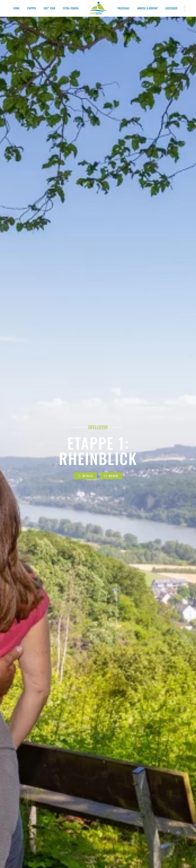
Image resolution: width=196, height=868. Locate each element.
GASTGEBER (171, 8)
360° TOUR (49, 8)
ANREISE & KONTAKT (147, 8)
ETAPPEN (31, 8)
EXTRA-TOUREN (71, 8)
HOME (16, 8)
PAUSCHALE (124, 8)
